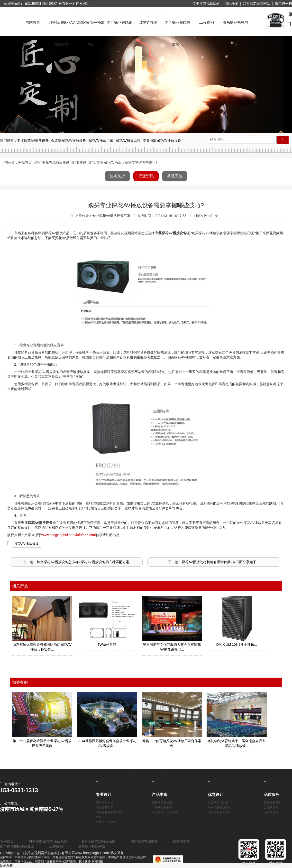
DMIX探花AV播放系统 (91, 27)
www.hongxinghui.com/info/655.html (68, 535)
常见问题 (175, 176)
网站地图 (231, 4)
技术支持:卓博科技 (91, 861)
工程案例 (207, 22)
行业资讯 (80, 162)
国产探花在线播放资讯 (178, 27)
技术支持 (117, 176)
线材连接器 (149, 22)
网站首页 (33, 22)
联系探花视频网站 (256, 4)
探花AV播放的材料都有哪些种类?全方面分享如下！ (221, 562)
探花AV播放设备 (27, 544)
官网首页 (7, 841)
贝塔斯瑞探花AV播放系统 (62, 27)
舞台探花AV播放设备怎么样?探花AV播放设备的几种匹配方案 (83, 562)
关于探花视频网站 (206, 4)
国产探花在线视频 (120, 27)
